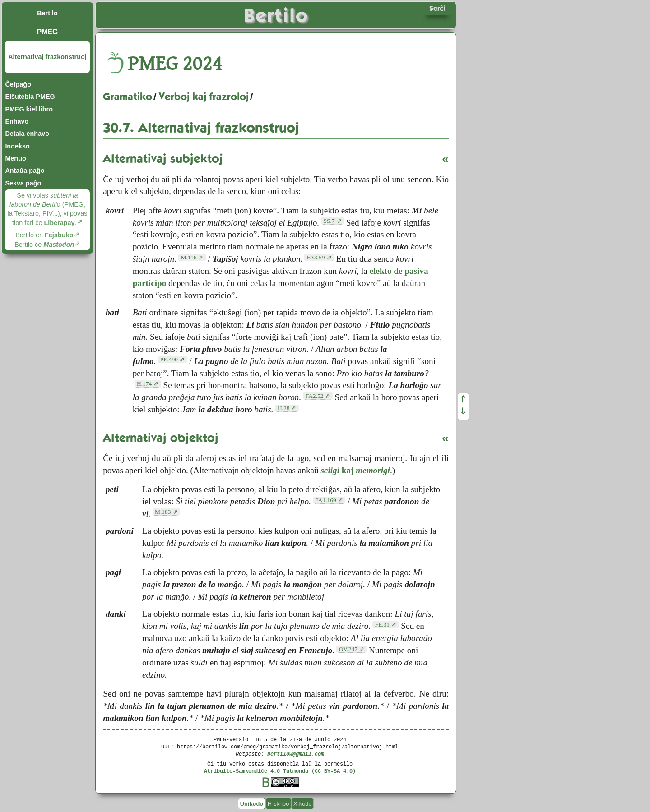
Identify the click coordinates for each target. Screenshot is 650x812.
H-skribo (279, 804)
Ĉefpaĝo (18, 84)
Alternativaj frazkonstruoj (47, 57)
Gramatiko (128, 97)
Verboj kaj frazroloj (204, 97)
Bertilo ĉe (44, 245)
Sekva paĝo (23, 183)
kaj (355, 470)
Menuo (15, 158)
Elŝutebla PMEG (30, 97)
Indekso (17, 146)
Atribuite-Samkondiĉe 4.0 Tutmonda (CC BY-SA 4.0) (280, 771)
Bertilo (47, 13)
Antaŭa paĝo (25, 171)
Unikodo (252, 804)
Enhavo (17, 121)
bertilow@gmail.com (296, 754)
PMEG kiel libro (29, 109)
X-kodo (303, 804)
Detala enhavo (27, 134)
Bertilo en (44, 235)
